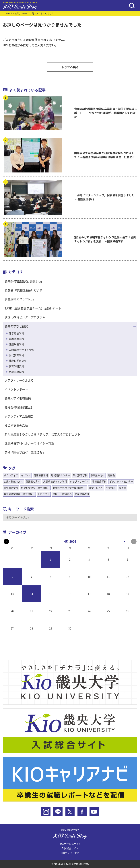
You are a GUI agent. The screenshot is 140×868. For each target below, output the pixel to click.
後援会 (122, 488)
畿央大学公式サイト (70, 844)
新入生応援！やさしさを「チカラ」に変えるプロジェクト (42, 434)
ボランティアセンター (121, 482)
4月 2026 (70, 541)
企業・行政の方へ (13, 482)
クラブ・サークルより (19, 380)
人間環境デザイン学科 (22, 350)
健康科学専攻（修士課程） (35, 488)
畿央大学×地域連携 (18, 398)
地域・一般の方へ (62, 494)
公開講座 (111, 488)
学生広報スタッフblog (19, 299)
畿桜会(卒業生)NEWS (18, 407)
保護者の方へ (33, 482)
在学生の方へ (96, 488)
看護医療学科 (16, 339)
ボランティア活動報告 (19, 416)
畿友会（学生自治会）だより (24, 290)
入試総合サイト (70, 848)
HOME (9, 13)
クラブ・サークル (79, 482)
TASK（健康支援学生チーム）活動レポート (33, 308)
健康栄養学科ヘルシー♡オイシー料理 (29, 443)
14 (32, 594)
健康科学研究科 (18, 361)
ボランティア (11, 475)
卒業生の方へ (98, 475)
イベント (26, 475)
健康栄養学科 (16, 344)
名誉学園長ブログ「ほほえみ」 (25, 453)
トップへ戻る (70, 67)
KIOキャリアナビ (70, 853)
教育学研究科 (16, 366)
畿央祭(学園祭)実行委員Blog (23, 281)
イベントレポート (16, 389)
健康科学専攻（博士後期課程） (69, 488)
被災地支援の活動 (16, 426)
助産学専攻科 (16, 372)
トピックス (44, 494)
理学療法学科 (16, 333)
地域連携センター (61, 475)
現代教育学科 (16, 355)
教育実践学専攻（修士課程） (19, 494)
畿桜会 (111, 475)
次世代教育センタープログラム (25, 317)
